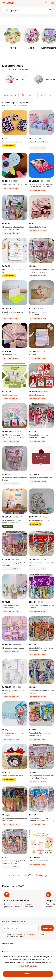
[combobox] (5, 10)
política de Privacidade (28, 966)
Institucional (8, 944)
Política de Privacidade (28, 934)
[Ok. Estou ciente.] (28, 974)
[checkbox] (4, 935)
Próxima (41, 875)
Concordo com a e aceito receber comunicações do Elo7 (27, 935)
